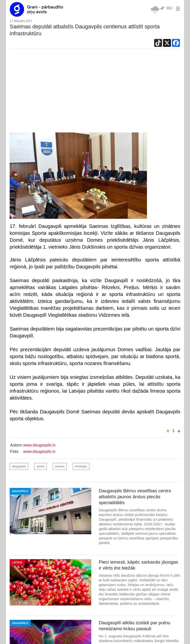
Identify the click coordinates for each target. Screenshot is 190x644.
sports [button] (40, 466)
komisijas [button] (81, 466)
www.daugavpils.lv (39, 445)
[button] (177, 8)
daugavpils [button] (19, 466)
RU (170, 8)
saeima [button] (60, 466)
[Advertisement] (95, 92)
